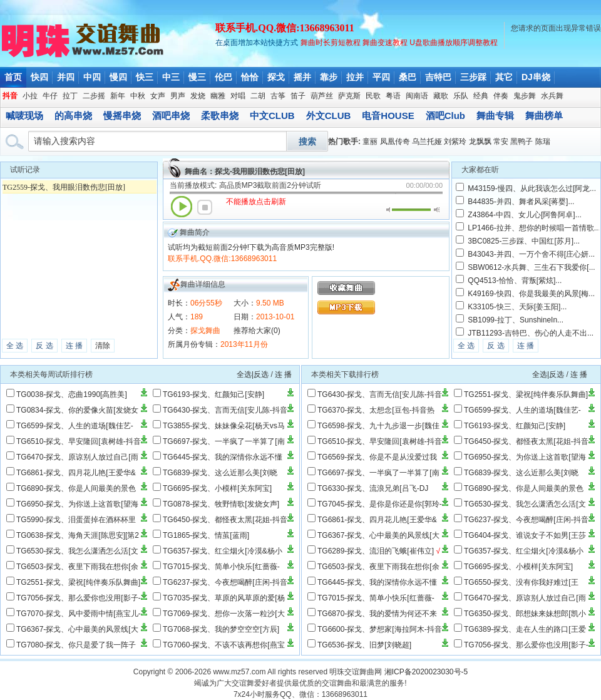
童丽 (370, 142)
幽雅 (218, 96)
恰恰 (250, 77)
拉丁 (70, 96)
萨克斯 (349, 96)
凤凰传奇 (395, 142)
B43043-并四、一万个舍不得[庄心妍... (531, 254)
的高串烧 (73, 116)
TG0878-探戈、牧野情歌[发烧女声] (221, 504)
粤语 (393, 96)
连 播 (74, 346)
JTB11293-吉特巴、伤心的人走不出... (531, 333)
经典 (481, 96)
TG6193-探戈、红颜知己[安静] (213, 394)
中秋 (138, 96)
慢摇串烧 (122, 116)
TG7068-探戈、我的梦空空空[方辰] (221, 629)
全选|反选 (253, 374)
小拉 (30, 96)
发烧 (198, 96)
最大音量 (437, 210)
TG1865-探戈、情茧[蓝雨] (206, 535)
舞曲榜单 (544, 116)
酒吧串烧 (171, 116)
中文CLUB (272, 116)
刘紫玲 (455, 142)
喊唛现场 (24, 116)
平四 (381, 77)
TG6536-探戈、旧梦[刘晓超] (364, 645)
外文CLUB (329, 116)
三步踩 (473, 77)
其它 (504, 77)
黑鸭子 (521, 142)
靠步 (329, 77)
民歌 (373, 96)
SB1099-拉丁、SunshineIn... (516, 320)
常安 (501, 142)
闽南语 (417, 96)
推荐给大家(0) (257, 331)
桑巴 (408, 77)
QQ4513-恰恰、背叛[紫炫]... (515, 281)
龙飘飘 (480, 142)
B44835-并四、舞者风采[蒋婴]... (521, 202)
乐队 (461, 96)
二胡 (258, 96)
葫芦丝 (322, 96)
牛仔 (50, 96)
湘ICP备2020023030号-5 (426, 672)
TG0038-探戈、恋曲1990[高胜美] (72, 394)
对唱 (238, 96)
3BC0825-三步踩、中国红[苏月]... (524, 241)
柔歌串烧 (220, 116)
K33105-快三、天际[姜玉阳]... (517, 307)
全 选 (15, 346)
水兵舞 (552, 96)
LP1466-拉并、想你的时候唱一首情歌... (534, 228)
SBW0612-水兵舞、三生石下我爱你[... (531, 267)
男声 (178, 96)
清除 (103, 346)
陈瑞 (543, 142)
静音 (389, 210)
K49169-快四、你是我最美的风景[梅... (531, 294)
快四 (39, 77)
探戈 (276, 77)
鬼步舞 (525, 96)
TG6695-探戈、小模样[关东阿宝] (217, 488)
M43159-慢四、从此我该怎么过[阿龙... (532, 188)
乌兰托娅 (427, 142)
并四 (66, 77)
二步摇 (94, 96)
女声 (158, 96)
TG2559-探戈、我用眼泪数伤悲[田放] (64, 187)
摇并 (302, 77)
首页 (13, 77)
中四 (92, 77)
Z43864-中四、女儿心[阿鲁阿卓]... (524, 215)
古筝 (278, 96)
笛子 (298, 96)
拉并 (355, 77)
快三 (145, 77)
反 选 (44, 346)
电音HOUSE (388, 116)
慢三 (197, 77)
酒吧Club (445, 116)
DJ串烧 (536, 77)
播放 (182, 207)
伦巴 (223, 77)
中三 (171, 77)
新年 (118, 96)
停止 (205, 207)
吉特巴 (438, 77)
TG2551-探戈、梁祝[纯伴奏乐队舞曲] (78, 582)
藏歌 (441, 96)
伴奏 (501, 96)
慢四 (118, 77)
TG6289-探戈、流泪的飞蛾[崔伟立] (376, 551)
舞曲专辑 (495, 116)
